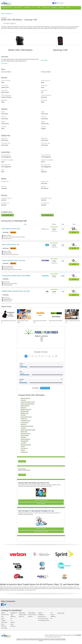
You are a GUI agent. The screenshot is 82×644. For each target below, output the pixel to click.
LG (11, 620)
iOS (49, 618)
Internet (38, 8)
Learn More (22, 461)
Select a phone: (42, 336)
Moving (68, 8)
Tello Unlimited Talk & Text (11, 245)
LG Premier (23, 437)
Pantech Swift (24, 432)
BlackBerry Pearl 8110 (26, 409)
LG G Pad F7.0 (24, 448)
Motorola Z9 (24, 424)
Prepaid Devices (40, 616)
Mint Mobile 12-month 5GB (11, 229)
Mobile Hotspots (22, 615)
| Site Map (74, 634)
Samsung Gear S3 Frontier (27, 426)
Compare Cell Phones (6, 14)
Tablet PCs (21, 616)
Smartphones (39, 615)
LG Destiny (23, 428)
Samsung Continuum (26, 434)
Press (62, 3)
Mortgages (61, 8)
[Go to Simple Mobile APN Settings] (56, 314)
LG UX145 (23, 415)
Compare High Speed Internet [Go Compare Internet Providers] (41, 532)
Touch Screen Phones (41, 618)
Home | (47, 634)
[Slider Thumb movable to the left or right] (28, 367)
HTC (11, 618)
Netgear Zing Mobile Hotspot (27, 404)
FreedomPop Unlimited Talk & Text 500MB (16, 276)
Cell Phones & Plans (7, 8)
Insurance (54, 8)
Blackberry (50, 616)
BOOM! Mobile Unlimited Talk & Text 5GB (16, 291)
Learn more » (4, 64)
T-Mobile (3, 620)
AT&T (2, 616)
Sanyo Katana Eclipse (26, 445)
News (58, 3)
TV (33, 8)
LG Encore (23, 400)
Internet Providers (31, 615)
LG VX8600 (23, 443)
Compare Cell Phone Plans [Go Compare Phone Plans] (41, 501)
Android (50, 615)
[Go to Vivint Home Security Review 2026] (40, 314)
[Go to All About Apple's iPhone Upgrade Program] (24, 314)
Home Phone (27, 8)
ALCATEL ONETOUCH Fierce (28, 402)
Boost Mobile (4, 627)
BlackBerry (12, 616)
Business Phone (18, 8)
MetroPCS (3, 625)
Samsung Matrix (24, 441)
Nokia (11, 624)
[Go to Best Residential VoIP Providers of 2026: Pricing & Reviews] (8, 314)
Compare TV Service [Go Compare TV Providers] (41, 529)
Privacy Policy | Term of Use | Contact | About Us (60, 634)
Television (29, 616)
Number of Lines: (41, 352)
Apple (11, 615)
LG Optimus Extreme (26, 421)
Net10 (2, 624)
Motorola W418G (25, 411)
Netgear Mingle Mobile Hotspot (28, 430)
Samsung (12, 625)
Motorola (12, 622)
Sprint (2, 618)
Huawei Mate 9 (24, 452)
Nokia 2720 (23, 408)
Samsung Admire (25, 435)
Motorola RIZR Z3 (25, 406)
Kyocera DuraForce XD (26, 417)
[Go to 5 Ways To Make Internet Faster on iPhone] (72, 314)
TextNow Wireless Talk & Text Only (13, 260)
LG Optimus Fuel (25, 422)
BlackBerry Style (25, 413)
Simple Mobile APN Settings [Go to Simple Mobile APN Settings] (56, 321)
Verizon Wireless (5, 615)
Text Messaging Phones (41, 620)
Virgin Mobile (4, 622)
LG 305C (23, 447)
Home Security (46, 8)
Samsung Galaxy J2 (25, 398)
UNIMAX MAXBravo (25, 439)
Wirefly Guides (58, 613)
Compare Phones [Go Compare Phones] (41, 503)
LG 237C (23, 450)
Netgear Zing (24, 419)
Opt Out (79, 634)
